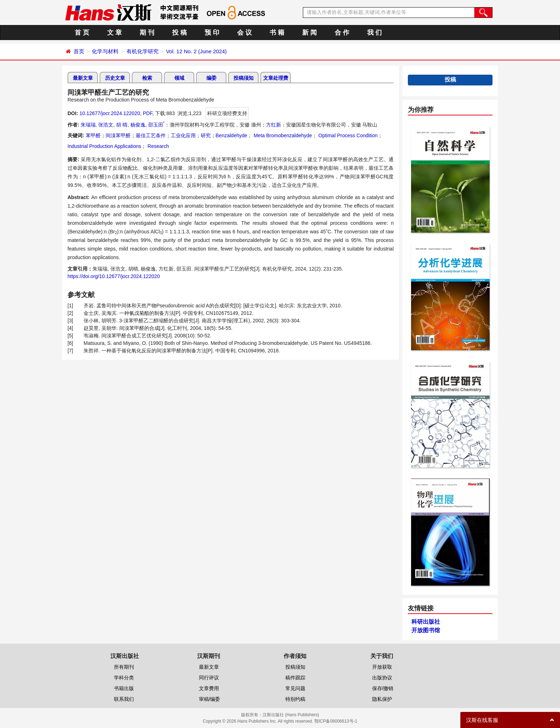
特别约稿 (295, 699)
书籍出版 (124, 688)
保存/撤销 (383, 688)
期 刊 (147, 33)
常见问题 (295, 688)
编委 (211, 78)
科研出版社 (426, 622)
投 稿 (179, 33)
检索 (147, 78)
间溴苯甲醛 (118, 135)
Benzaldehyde (232, 135)
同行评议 (209, 678)
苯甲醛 (93, 135)
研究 (206, 135)
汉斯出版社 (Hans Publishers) (291, 715)
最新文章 (83, 78)
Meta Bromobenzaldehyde (282, 135)
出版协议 (382, 678)
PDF (147, 113)
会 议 (244, 33)
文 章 (114, 33)
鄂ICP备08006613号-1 (336, 721)
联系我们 (124, 699)
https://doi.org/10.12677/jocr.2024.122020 (114, 276)
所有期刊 (124, 667)
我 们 (374, 33)
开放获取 (382, 667)
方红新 (274, 125)
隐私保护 (382, 699)
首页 (79, 51)
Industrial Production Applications (104, 146)
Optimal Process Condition (347, 135)
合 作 (342, 33)
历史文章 (115, 78)
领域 (179, 78)
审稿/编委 (210, 699)
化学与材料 (105, 51)
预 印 (212, 33)
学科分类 (124, 678)
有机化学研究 (142, 51)
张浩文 (106, 125)
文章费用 (209, 688)
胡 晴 (122, 125)
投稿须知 (244, 78)
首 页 (82, 33)
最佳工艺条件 (151, 135)
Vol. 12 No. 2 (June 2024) (196, 51)
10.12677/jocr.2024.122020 (110, 113)
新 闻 (309, 33)
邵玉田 (156, 125)
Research (157, 146)
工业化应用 (183, 135)
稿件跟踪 (295, 678)
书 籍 (277, 33)
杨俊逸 (138, 125)
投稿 (450, 80)
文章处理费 (276, 78)
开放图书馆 (426, 630)
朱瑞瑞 (88, 125)
